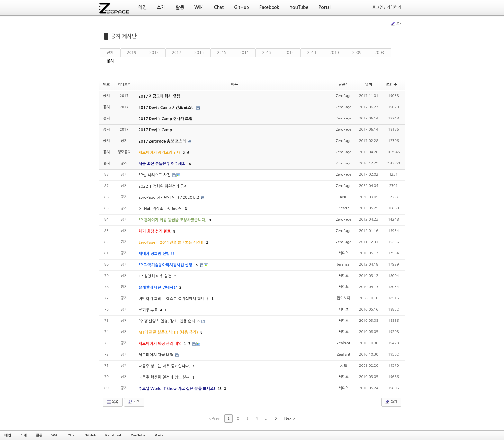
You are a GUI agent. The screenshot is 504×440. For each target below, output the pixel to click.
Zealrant (343, 343)
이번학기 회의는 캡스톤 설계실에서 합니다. (174, 299)
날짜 (369, 85)
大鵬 (344, 366)
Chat (72, 435)
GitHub (90, 435)
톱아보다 (343, 298)
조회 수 (393, 85)
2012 (289, 53)
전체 (110, 53)
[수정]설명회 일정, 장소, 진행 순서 (167, 321)
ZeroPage (344, 96)
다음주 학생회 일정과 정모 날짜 (165, 377)
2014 (244, 53)
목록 (112, 402)
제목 (234, 85)
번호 (107, 85)
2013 (267, 53)
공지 (110, 61)
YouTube (138, 435)
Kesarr (344, 208)
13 (220, 389)
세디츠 (344, 253)
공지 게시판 (124, 36)
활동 (39, 435)
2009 (357, 53)
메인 (8, 435)
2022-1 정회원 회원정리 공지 (163, 186)
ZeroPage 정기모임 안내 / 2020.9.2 (169, 198)
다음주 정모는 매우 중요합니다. (165, 366)
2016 (199, 53)
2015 (222, 53)
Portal (159, 435)
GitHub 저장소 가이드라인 (161, 209)
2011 (312, 53)
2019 (132, 53)
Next (290, 418)
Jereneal (343, 264)
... (266, 418)
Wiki (55, 435)
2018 (154, 53)
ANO (344, 197)
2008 (379, 53)
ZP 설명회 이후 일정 (156, 276)
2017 (177, 53)
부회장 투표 (149, 310)
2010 (334, 53)
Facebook (114, 435)
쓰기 (397, 24)
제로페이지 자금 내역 (157, 355)
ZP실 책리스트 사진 (155, 175)
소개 (24, 435)
